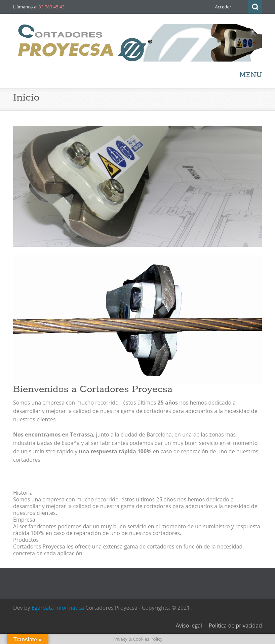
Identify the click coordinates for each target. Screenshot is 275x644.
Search (255, 7)
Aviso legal (189, 626)
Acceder (223, 7)
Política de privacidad (235, 626)
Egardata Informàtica (58, 608)
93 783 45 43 (52, 7)
